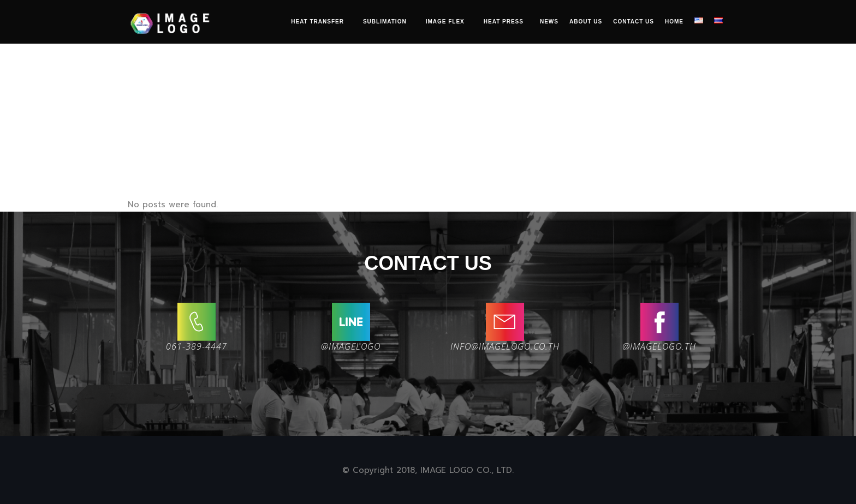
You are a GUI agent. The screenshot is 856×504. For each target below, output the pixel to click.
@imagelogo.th (659, 346)
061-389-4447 (197, 346)
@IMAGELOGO (351, 346)
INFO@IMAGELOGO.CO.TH (505, 346)
